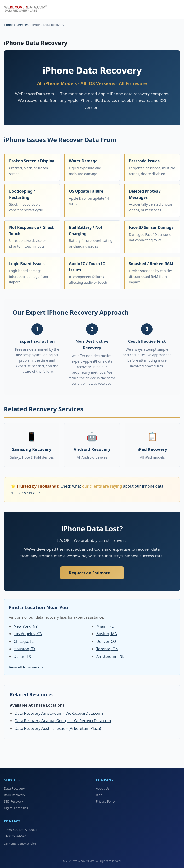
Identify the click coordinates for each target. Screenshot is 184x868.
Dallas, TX (22, 656)
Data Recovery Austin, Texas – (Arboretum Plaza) (58, 728)
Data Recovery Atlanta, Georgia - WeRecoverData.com (63, 721)
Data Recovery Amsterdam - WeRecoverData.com (59, 713)
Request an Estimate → (92, 573)
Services (23, 25)
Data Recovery (14, 788)
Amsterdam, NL (110, 656)
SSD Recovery (14, 801)
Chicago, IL (24, 641)
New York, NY (26, 626)
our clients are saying (102, 486)
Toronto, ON (107, 649)
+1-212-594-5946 (16, 836)
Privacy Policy (106, 801)
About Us (103, 788)
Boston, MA (107, 634)
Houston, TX (25, 649)
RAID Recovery (14, 795)
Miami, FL (105, 626)
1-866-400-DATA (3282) (20, 830)
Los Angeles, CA (28, 634)
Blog (99, 795)
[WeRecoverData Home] (28, 10)
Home (8, 25)
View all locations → (26, 667)
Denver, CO (106, 641)
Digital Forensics (16, 808)
